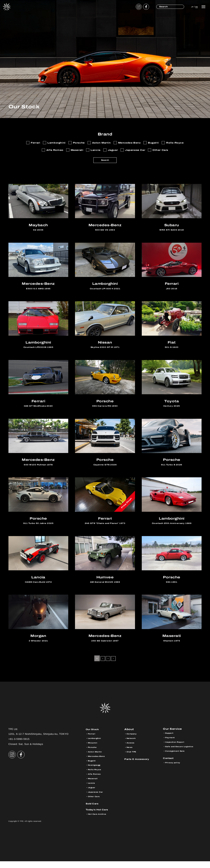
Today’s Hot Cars (99, 816)
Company (133, 740)
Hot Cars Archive (99, 820)
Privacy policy (174, 770)
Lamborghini (96, 745)
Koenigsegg (96, 772)
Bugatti (93, 767)
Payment (171, 745)
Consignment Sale (177, 758)
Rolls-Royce (96, 776)
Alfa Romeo (96, 781)
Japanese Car (97, 799)
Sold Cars (93, 810)
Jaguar (92, 794)
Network (132, 745)
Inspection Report (177, 749)
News (130, 754)
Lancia (92, 790)
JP (189, 7)
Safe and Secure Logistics (182, 754)
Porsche (93, 754)
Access (131, 749)
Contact (169, 765)
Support (170, 740)
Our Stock (94, 736)
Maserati (94, 785)
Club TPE (133, 758)
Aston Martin (96, 758)
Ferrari (92, 740)
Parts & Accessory (139, 765)
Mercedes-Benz (98, 763)
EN (195, 7)
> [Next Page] (114, 665)
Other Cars (95, 803)
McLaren (94, 749)
